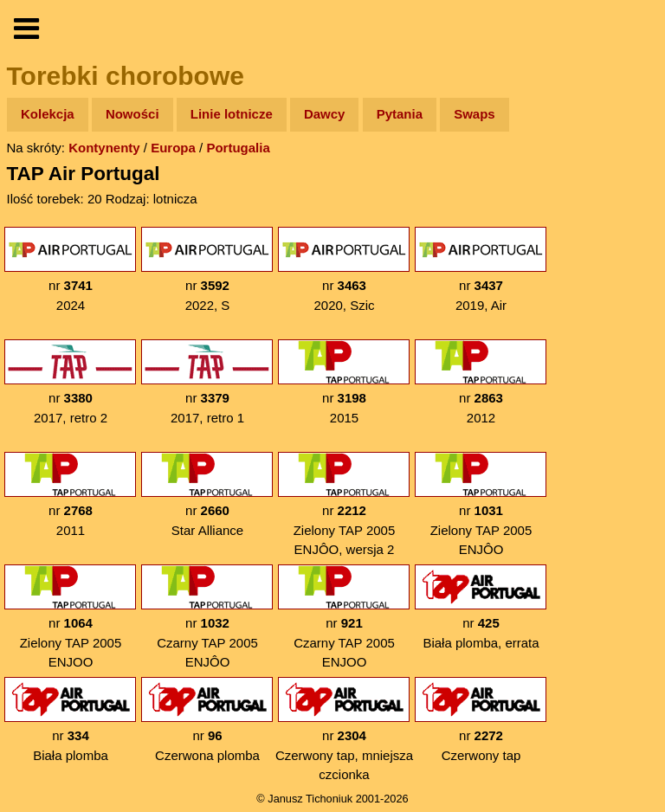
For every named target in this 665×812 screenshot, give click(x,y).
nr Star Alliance (207, 495)
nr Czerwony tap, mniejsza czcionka (344, 729)
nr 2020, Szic (344, 270)
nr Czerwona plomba (207, 720)
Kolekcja (48, 114)
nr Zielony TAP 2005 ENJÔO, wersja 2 (344, 504)
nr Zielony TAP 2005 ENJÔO (481, 504)
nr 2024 (70, 270)
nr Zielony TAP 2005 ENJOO (70, 617)
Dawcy (325, 114)
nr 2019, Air (481, 270)
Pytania (400, 114)
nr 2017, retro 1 (207, 382)
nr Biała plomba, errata (481, 607)
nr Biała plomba (70, 720)
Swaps (475, 114)
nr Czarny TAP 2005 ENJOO (344, 617)
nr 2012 (481, 382)
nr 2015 (344, 382)
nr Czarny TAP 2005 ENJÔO (207, 617)
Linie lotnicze (232, 114)
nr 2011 (70, 495)
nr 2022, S (207, 270)
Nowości (132, 114)
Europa (173, 148)
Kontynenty (104, 148)
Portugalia (238, 148)
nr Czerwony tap (481, 720)
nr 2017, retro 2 (70, 382)
